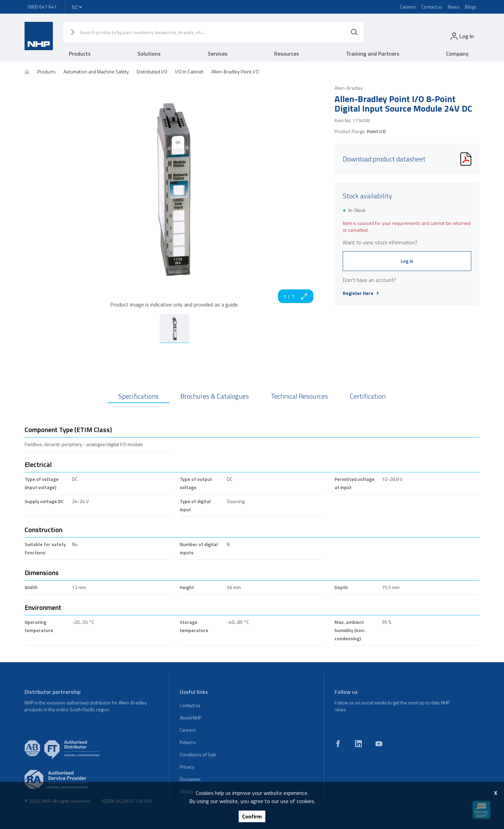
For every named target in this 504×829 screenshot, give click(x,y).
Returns (188, 742)
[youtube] (379, 744)
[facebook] (338, 744)
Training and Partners (373, 54)
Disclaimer (190, 779)
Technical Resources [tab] (299, 396)
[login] (462, 36)
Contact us (432, 7)
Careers (408, 7)
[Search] (354, 32)
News (454, 7)
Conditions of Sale (198, 754)
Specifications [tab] (138, 396)
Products (80, 54)
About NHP (191, 718)
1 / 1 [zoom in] (296, 296)
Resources (287, 54)
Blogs (471, 7)
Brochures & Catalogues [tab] (215, 396)
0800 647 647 (42, 7)
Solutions (149, 54)
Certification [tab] (368, 396)
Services (218, 54)
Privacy (187, 767)
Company (457, 54)
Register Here (361, 293)
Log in (407, 261)
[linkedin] (358, 744)
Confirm (252, 816)
